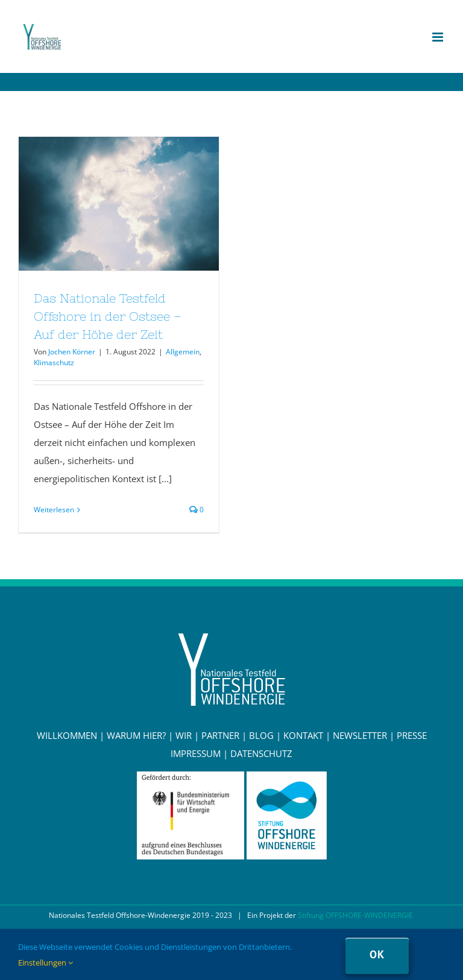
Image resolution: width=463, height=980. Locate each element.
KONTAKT (303, 735)
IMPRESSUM (196, 753)
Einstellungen (46, 963)
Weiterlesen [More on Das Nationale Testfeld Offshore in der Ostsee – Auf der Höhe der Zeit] (54, 510)
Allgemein (183, 352)
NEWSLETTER (360, 735)
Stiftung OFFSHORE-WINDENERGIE (355, 915)
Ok (377, 954)
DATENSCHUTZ (261, 753)
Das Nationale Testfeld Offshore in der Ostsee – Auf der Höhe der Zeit (108, 316)
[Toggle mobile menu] (439, 37)
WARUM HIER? (136, 735)
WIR (184, 735)
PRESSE (412, 735)
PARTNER (220, 735)
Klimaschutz (54, 363)
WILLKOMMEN (67, 735)
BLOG (261, 735)
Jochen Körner (72, 352)
